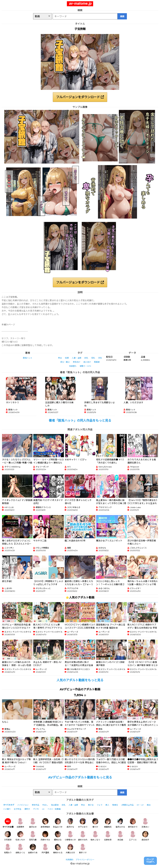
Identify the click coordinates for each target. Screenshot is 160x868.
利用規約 (70, 860)
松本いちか (20, 836)
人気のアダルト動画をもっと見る (80, 680)
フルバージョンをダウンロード (80, 97)
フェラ (100, 805)
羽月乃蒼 (33, 836)
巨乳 (86, 358)
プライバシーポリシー (85, 860)
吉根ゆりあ (33, 849)
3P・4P (140, 805)
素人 (107, 805)
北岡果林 (20, 823)
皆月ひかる (120, 823)
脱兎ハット (28, 358)
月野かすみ (45, 836)
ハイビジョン (23, 805)
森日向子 (145, 836)
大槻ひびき (70, 849)
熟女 (60, 358)
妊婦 (67, 358)
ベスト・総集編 (54, 809)
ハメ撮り (7, 809)
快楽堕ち (73, 366)
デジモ (36, 809)
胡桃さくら (20, 849)
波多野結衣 (45, 823)
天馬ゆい (145, 823)
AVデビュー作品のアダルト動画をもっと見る (80, 777)
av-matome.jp (80, 3)
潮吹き (27, 809)
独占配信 (55, 805)
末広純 (120, 836)
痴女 (149, 805)
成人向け (87, 362)
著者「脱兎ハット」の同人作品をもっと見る (80, 421)
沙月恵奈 (8, 836)
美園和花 (108, 823)
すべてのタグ (9, 805)
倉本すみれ (83, 836)
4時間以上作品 (127, 805)
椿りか (95, 823)
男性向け (77, 362)
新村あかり (133, 823)
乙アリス (133, 836)
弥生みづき (58, 823)
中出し (45, 805)
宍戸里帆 (45, 849)
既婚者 (97, 362)
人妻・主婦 (77, 358)
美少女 (91, 805)
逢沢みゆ (33, 823)
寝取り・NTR (85, 366)
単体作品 (35, 805)
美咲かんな (58, 849)
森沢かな (70, 823)
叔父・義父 (65, 362)
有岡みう (8, 849)
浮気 (100, 358)
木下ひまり (83, 823)
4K (43, 809)
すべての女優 (8, 823)
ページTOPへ (150, 861)
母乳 (93, 358)
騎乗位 (115, 805)
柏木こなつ (95, 836)
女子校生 (17, 809)
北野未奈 (108, 836)
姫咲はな (58, 836)
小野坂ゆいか (70, 836)
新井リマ (83, 849)
